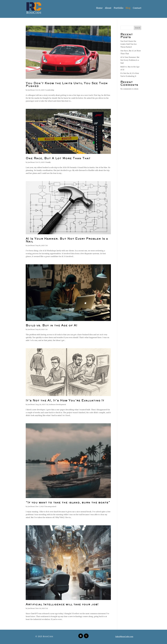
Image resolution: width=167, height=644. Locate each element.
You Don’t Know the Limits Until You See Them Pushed (129, 44)
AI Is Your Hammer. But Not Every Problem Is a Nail (130, 60)
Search (138, 28)
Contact (137, 8)
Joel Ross (31, 90)
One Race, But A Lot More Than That (58, 158)
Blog (128, 8)
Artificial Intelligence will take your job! (62, 605)
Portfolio (119, 8)
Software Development (57, 404)
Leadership (50, 90)
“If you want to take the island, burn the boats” (68, 503)
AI (47, 245)
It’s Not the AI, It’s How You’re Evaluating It (65, 401)
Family (48, 162)
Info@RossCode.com (124, 637)
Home (99, 8)
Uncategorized (51, 506)
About (108, 8)
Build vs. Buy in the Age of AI (51, 326)
